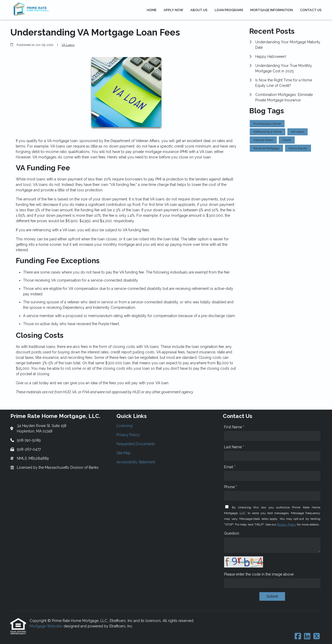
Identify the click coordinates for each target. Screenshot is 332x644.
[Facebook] (298, 636)
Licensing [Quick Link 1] (125, 426)
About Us (199, 10)
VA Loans (68, 45)
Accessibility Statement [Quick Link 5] (136, 462)
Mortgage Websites (47, 626)
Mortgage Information (272, 10)
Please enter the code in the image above (259, 574)
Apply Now (173, 10)
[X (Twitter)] (317, 636)
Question (232, 533)
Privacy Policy (287, 524)
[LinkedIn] (307, 636)
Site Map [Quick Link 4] (124, 453)
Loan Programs (229, 10)
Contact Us (311, 10)
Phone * (231, 487)
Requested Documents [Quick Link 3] (136, 444)
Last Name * (234, 447)
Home (152, 10)
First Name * (234, 427)
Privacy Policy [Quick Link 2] (128, 435)
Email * (230, 467)
